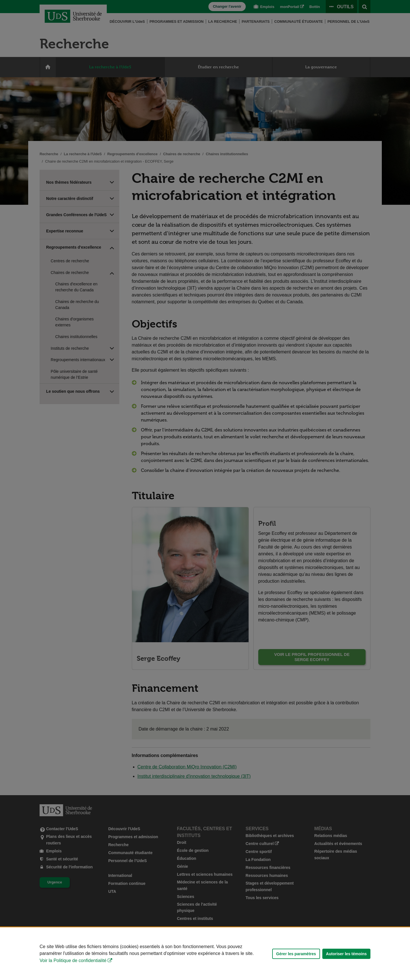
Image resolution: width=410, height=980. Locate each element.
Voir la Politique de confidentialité (73, 960)
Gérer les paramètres (296, 954)
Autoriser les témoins (346, 954)
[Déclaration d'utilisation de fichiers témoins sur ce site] (205, 954)
